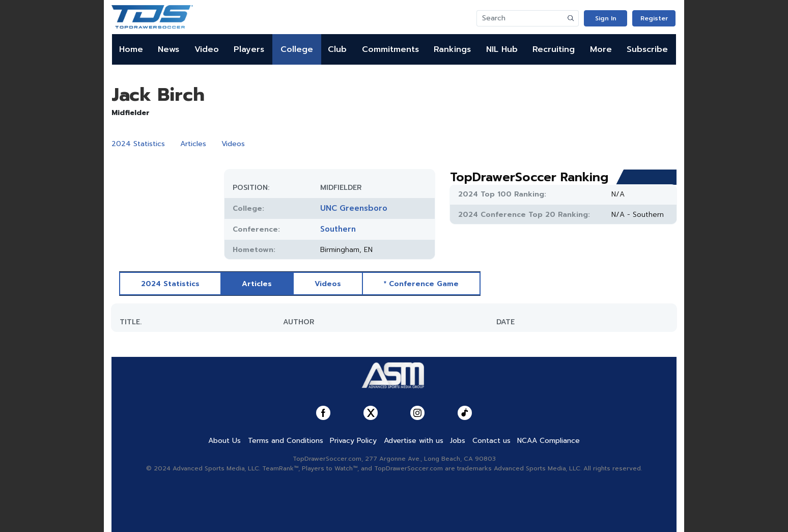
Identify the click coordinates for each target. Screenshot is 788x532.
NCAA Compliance (548, 441)
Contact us (491, 441)
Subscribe (647, 49)
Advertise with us (414, 441)
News (168, 49)
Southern (338, 229)
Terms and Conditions (286, 441)
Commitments (390, 49)
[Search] (520, 18)
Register (654, 18)
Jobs (458, 441)
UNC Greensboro (354, 208)
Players (249, 49)
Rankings (452, 49)
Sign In (606, 18)
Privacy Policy (353, 441)
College (297, 49)
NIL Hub (502, 49)
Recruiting (554, 49)
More (601, 49)
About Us (224, 441)
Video (207, 49)
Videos (233, 144)
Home (131, 49)
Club (337, 49)
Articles (193, 144)
